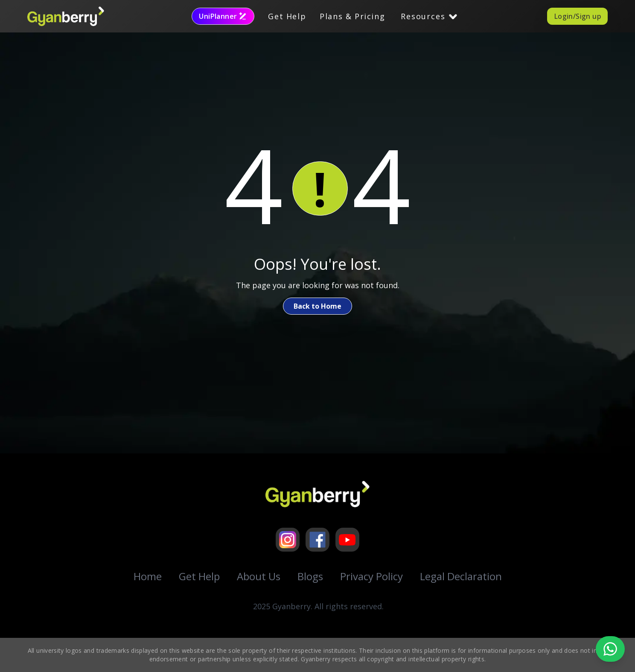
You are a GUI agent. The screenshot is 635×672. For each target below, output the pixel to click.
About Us (259, 576)
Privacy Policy (371, 576)
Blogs (310, 576)
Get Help (287, 16)
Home (148, 576)
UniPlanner (223, 16)
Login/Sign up (577, 16)
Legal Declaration (461, 576)
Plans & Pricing (352, 16)
